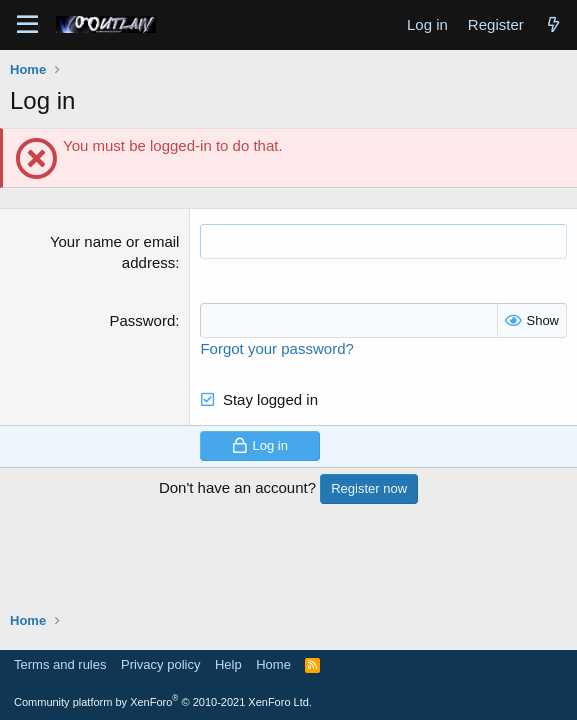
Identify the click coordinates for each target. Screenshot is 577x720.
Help (228, 664)
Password (142, 320)
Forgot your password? (276, 348)
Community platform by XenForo (163, 702)
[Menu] (27, 25)
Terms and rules (60, 664)
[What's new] (553, 24)
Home (273, 664)
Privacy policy (160, 664)
